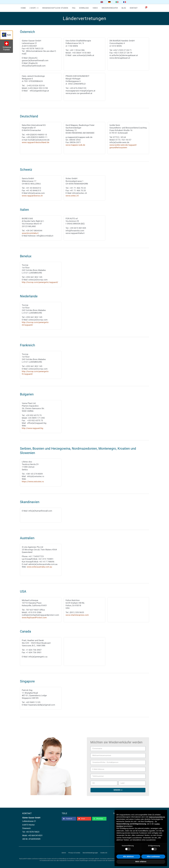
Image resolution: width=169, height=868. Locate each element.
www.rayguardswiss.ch (32, 196)
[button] (69, 819)
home (23, 8)
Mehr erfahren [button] (141, 862)
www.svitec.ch (72, 196)
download (84, 8)
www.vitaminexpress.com (77, 615)
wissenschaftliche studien (55, 8)
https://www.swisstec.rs (33, 482)
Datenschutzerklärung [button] (157, 817)
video (95, 8)
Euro (8, 35)
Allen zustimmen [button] (153, 857)
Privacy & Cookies (74, 853)
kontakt (134, 8)
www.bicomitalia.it (30, 233)
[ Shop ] (34, 8)
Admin (64, 853)
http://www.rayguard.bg (33, 428)
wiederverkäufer (110, 8)
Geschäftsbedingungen (90, 853)
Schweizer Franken (7, 47)
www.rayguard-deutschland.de (36, 142)
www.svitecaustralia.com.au (39, 567)
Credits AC (104, 853)
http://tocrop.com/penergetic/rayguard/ (40, 282)
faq (74, 8)
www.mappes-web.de (75, 145)
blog (124, 8)
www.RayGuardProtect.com (34, 618)
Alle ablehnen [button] (128, 857)
